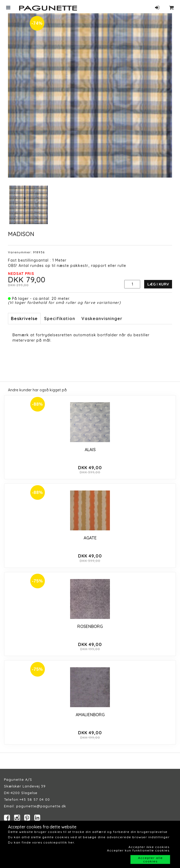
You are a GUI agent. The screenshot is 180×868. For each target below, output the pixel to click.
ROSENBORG (90, 626)
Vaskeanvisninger (102, 318)
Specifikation (60, 318)
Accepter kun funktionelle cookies (138, 850)
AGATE (90, 538)
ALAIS (90, 450)
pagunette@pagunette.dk (41, 806)
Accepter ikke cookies (149, 847)
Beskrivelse (24, 318)
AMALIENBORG (90, 715)
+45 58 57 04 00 (35, 799)
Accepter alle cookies (150, 859)
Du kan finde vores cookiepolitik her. (41, 842)
